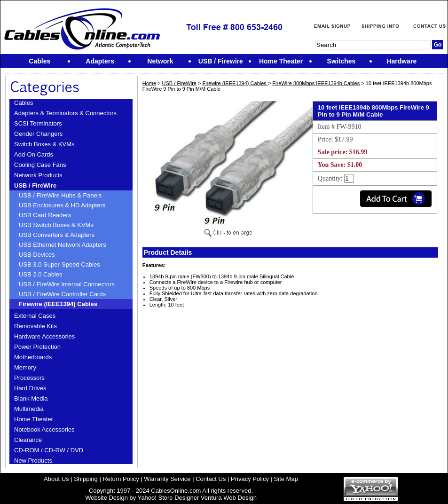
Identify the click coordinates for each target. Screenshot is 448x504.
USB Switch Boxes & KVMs (56, 225)
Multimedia (29, 409)
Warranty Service (167, 479)
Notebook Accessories (44, 429)
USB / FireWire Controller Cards (62, 294)
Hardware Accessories (44, 336)
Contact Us (211, 479)
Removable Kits (35, 326)
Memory (25, 367)
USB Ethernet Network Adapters (63, 245)
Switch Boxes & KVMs (44, 144)
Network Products (38, 175)
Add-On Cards (34, 154)
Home (149, 83)
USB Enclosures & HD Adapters (62, 205)
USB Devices (37, 255)
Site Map (286, 479)
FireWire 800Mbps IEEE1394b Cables (316, 83)
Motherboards (33, 357)
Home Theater (34, 419)
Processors (29, 378)
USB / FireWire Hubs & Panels (60, 195)
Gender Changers (38, 134)
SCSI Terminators (38, 123)
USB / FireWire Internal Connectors (67, 284)
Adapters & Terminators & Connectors (65, 113)
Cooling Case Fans (40, 165)
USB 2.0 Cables (41, 274)
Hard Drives (30, 388)
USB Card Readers (45, 215)
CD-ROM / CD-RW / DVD (49, 450)
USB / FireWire (35, 185)
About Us (56, 479)
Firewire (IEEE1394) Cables (58, 304)
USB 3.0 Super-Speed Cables (59, 264)
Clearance (28, 440)
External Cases (35, 316)
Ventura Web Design (229, 498)
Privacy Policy (250, 479)
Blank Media (31, 398)
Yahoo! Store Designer (169, 498)
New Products (33, 461)
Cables (24, 103)
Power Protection (37, 347)
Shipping (86, 479)
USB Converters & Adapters (57, 235)
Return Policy (121, 479)
